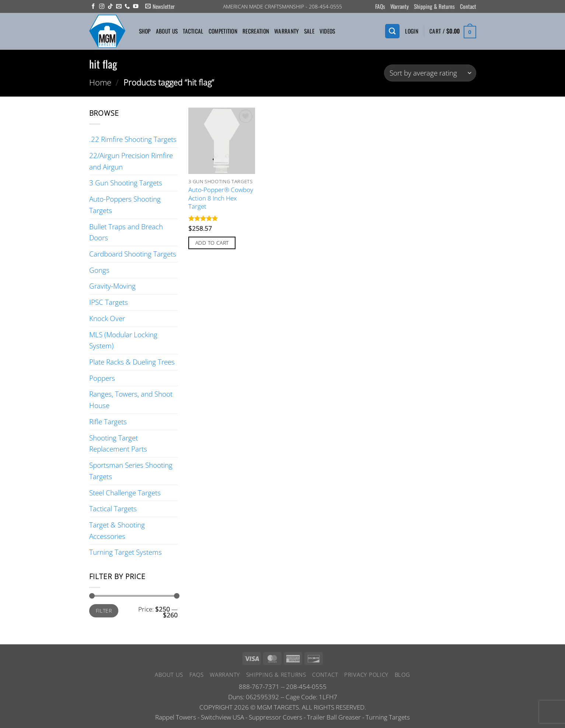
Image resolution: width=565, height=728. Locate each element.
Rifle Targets (108, 422)
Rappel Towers (176, 717)
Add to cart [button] (212, 243)
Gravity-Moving (112, 286)
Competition (223, 31)
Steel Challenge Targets (125, 493)
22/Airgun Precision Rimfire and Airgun (131, 161)
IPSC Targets (109, 302)
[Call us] (127, 7)
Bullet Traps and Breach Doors (126, 232)
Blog (402, 675)
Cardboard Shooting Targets (133, 254)
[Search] (392, 31)
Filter (104, 611)
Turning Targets (388, 717)
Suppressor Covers (275, 717)
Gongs (99, 270)
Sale (309, 31)
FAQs (380, 6)
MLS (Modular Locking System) (123, 340)
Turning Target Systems (125, 552)
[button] (160, 6)
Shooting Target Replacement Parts (118, 443)
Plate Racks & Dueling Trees (132, 362)
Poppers (102, 378)
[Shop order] (430, 73)
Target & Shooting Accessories (117, 530)
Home (100, 82)
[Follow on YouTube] (136, 7)
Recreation (256, 31)
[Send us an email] (119, 7)
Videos (327, 31)
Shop (145, 31)
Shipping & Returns (434, 6)
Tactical (193, 31)
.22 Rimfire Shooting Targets (133, 139)
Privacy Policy (366, 675)
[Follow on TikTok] (110, 7)
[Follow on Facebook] (93, 7)
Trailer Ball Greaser (334, 717)
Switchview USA (222, 717)
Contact (468, 6)
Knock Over (107, 318)
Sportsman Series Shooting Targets (131, 471)
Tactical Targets (113, 508)
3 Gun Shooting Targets (126, 183)
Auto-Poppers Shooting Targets (125, 205)
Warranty (400, 6)
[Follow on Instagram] (102, 7)
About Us (167, 31)
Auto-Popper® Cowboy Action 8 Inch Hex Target (221, 198)
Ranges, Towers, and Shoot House (131, 400)
